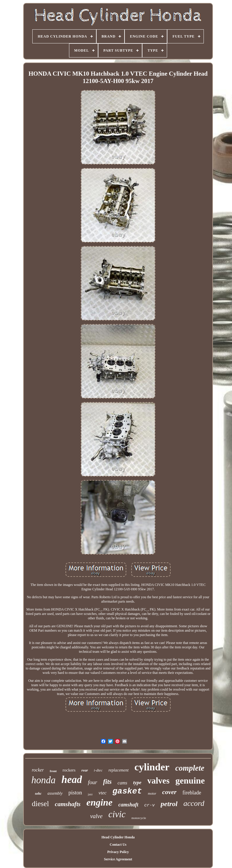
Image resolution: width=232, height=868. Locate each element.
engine (99, 802)
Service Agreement (118, 859)
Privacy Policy (118, 852)
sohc (38, 794)
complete (190, 768)
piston (75, 792)
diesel (40, 804)
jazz (90, 794)
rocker (38, 770)
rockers (69, 770)
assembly (55, 793)
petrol (169, 804)
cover (169, 792)
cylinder (152, 767)
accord (194, 803)
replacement (118, 770)
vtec (102, 793)
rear (85, 770)
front (53, 771)
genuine (190, 780)
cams (122, 783)
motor (152, 794)
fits (107, 782)
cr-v (149, 805)
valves (159, 781)
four (93, 782)
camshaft (128, 805)
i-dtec (98, 770)
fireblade (192, 793)
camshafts (68, 804)
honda (44, 780)
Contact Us (118, 845)
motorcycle (139, 818)
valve (96, 816)
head (72, 780)
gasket (127, 791)
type (137, 783)
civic (117, 814)
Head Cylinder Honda (118, 837)
